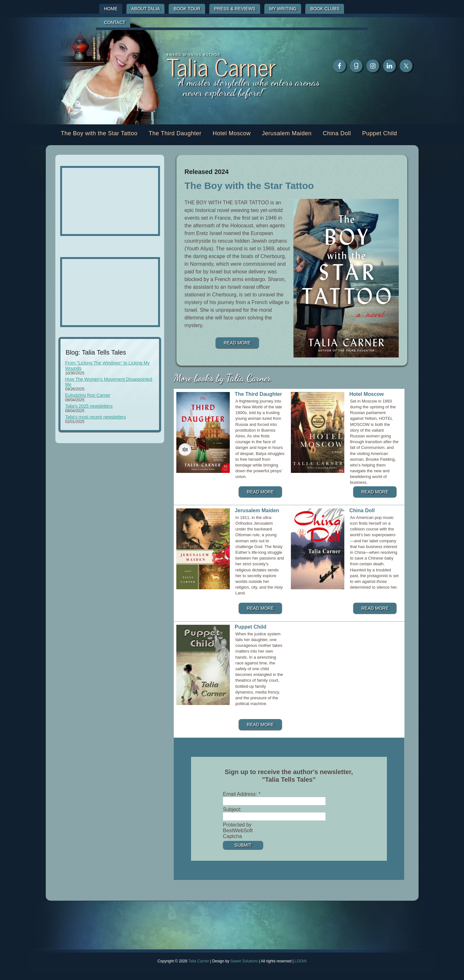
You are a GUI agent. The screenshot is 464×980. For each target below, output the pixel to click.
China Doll (362, 510)
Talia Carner (221, 66)
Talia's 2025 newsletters (89, 406)
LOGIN (301, 961)
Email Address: (242, 794)
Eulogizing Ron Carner (88, 395)
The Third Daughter (259, 394)
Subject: (232, 809)
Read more (237, 343)
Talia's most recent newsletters (96, 417)
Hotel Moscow (367, 394)
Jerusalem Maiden (257, 510)
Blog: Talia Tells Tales (96, 352)
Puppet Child (251, 627)
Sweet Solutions (244, 961)
